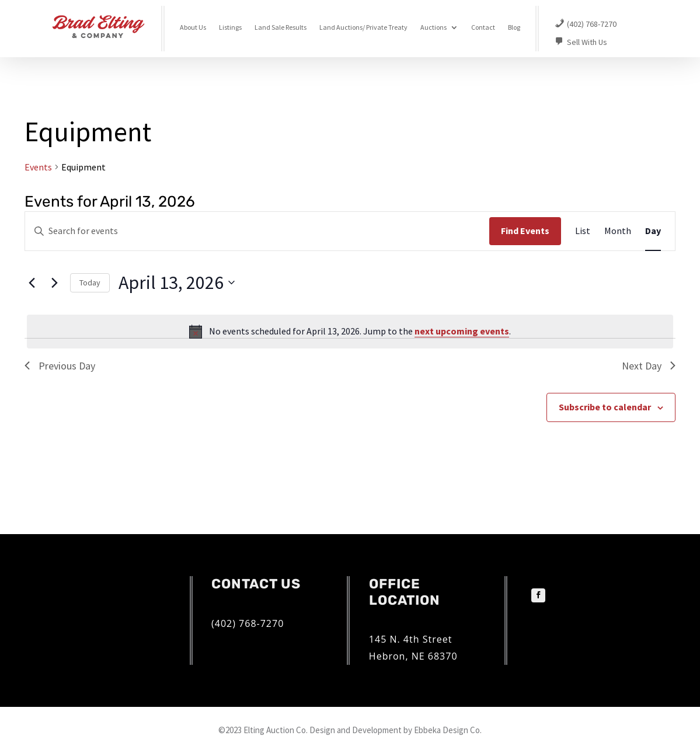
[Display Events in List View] (583, 231)
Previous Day (60, 366)
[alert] (350, 332)
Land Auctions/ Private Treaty (363, 27)
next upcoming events (462, 331)
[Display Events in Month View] (618, 231)
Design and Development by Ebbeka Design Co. (396, 730)
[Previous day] (32, 283)
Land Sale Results (281, 27)
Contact (483, 27)
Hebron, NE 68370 (413, 656)
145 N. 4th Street (411, 639)
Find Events (525, 231)
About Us (193, 27)
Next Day (649, 366)
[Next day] (54, 283)
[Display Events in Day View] (653, 231)
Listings (230, 27)
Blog (514, 27)
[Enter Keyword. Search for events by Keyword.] (257, 231)
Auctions (433, 27)
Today (90, 283)
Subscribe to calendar (605, 407)
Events (38, 167)
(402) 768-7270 (248, 623)
